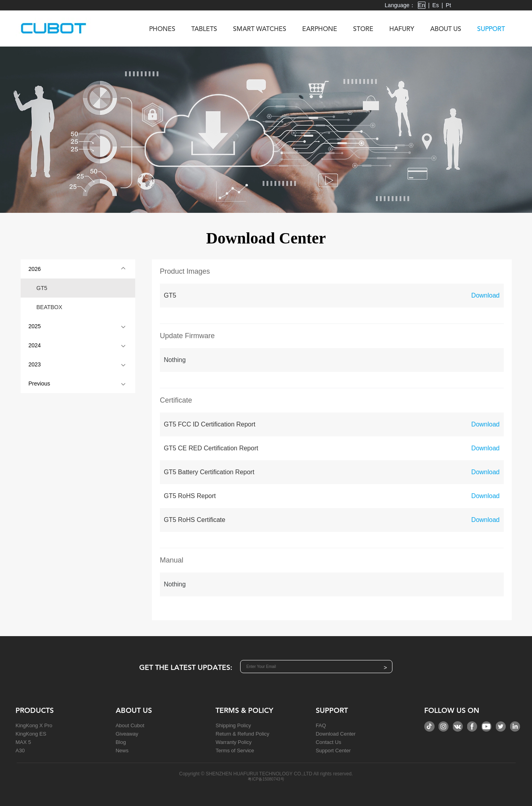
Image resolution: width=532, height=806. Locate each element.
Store (363, 29)
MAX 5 (23, 742)
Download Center (336, 734)
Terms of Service (235, 751)
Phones (162, 29)
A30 (20, 751)
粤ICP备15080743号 (266, 779)
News (122, 751)
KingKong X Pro (34, 725)
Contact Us (328, 742)
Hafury (402, 29)
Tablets (204, 29)
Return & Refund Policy (242, 734)
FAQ (321, 725)
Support (491, 29)
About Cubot (130, 725)
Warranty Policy (234, 742)
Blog (121, 742)
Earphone (320, 29)
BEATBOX (50, 307)
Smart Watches (260, 29)
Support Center (333, 751)
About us (446, 29)
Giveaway (127, 734)
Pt (448, 5)
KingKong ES (31, 734)
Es (435, 5)
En (422, 5)
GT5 (42, 288)
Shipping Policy (233, 725)
